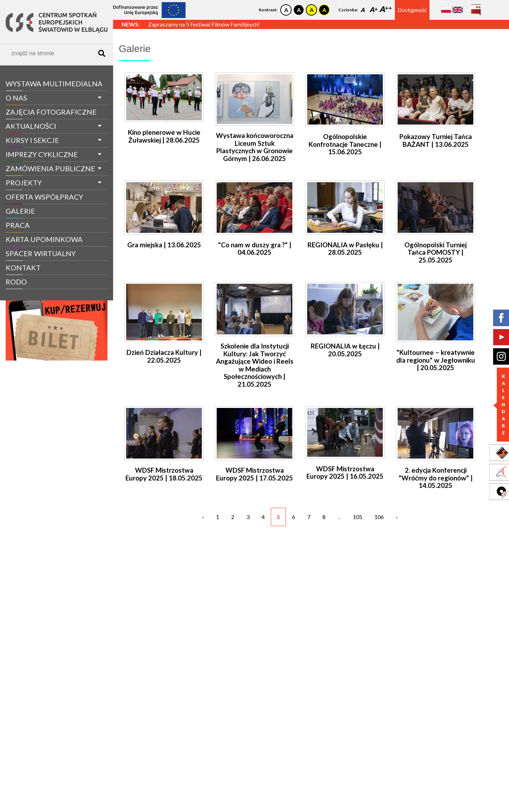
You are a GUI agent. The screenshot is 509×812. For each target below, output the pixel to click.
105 (358, 517)
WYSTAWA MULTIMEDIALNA (54, 83)
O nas (16, 98)
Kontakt (23, 267)
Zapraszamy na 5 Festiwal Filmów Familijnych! (204, 24)
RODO (16, 282)
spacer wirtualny (41, 253)
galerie (20, 211)
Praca (18, 225)
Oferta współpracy (44, 197)
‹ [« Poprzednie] (203, 517)
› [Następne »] (397, 517)
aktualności (31, 126)
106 (379, 517)
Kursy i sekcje (32, 140)
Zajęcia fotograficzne (51, 112)
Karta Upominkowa (44, 239)
